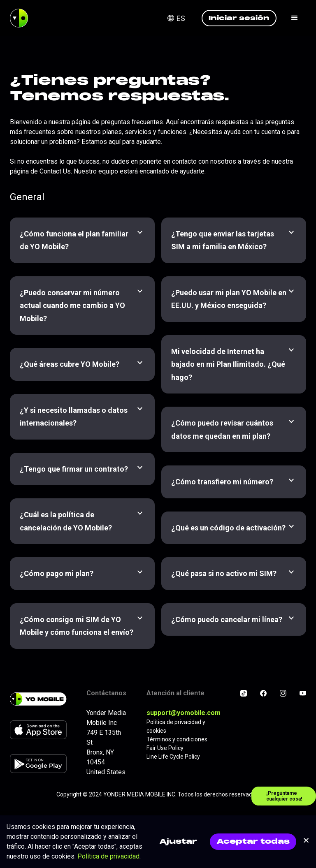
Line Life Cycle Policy (173, 757)
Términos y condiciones (177, 739)
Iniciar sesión (239, 18)
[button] (181, 18)
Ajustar (178, 841)
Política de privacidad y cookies (176, 726)
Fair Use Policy (165, 748)
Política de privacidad (108, 856)
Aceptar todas (253, 841)
